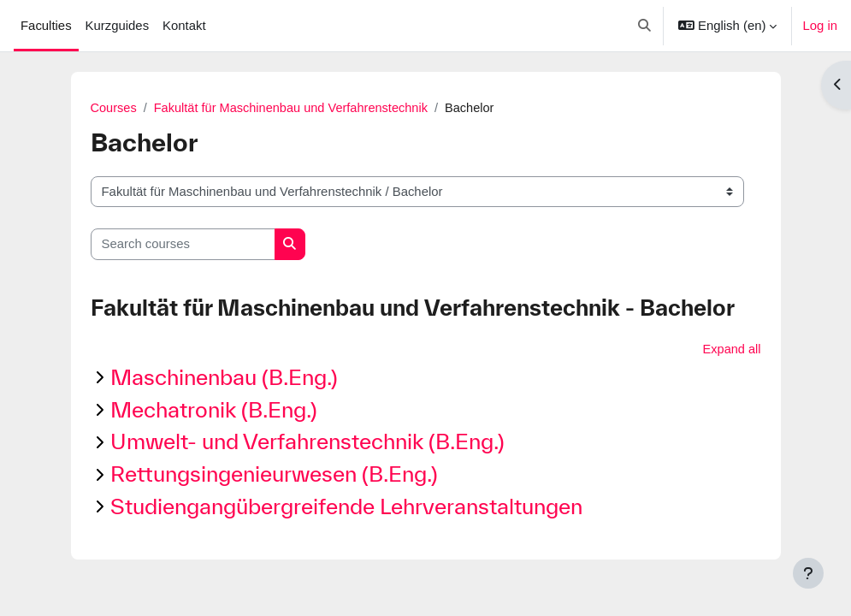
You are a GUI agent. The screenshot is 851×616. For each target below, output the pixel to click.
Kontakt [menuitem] (184, 26)
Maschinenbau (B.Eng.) (224, 378)
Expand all (731, 350)
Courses (114, 109)
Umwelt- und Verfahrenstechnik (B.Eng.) (307, 442)
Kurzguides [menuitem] (118, 26)
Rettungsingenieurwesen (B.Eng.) (274, 474)
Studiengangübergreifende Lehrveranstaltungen (346, 507)
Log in (820, 26)
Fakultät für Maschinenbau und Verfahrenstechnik (295, 109)
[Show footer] (808, 573)
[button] (644, 26)
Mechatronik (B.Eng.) (214, 410)
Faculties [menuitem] (46, 26)
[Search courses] (183, 245)
